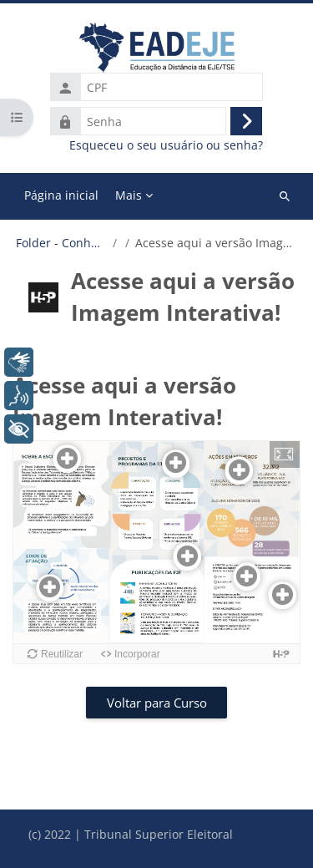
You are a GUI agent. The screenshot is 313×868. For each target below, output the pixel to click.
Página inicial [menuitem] (61, 195)
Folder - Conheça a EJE (61, 243)
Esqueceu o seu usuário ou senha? (166, 145)
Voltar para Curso (157, 703)
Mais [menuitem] (129, 195)
